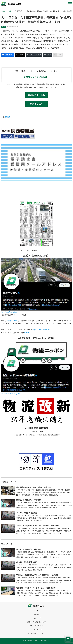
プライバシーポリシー (36, 626)
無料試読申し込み (36, 95)
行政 (10, 11)
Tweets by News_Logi (9, 312)
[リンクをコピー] (34, 55)
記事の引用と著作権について (36, 622)
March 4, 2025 (29, 333)
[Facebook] (8, 55)
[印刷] (48, 55)
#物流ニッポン (12, 321)
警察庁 (8, 117)
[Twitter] (20, 55)
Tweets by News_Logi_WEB (11, 394)
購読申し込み (36, 104)
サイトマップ (36, 618)
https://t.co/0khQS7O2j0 (41, 330)
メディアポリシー (37, 629)
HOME (36, 611)
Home (3, 11)
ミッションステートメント (36, 633)
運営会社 (36, 615)
